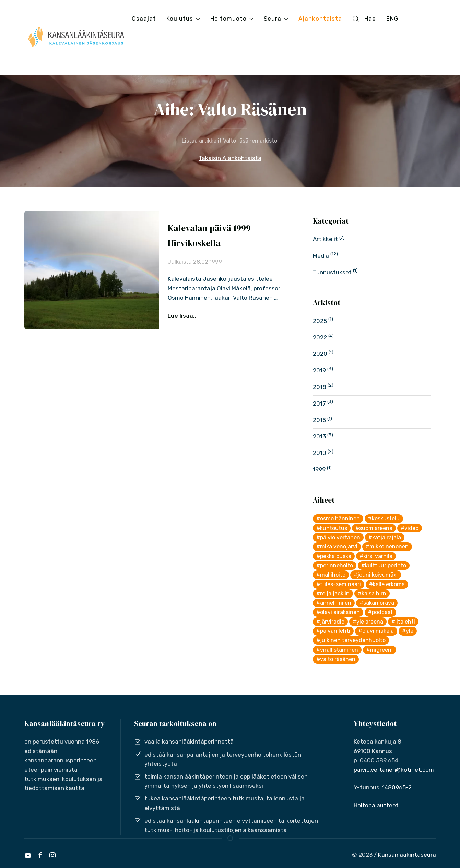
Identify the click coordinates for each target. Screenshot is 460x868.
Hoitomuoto (232, 19)
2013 (319, 436)
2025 (320, 321)
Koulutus (183, 19)
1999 (319, 469)
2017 (319, 403)
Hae (364, 19)
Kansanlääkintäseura (407, 855)
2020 (320, 354)
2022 (320, 337)
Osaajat (144, 19)
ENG (392, 19)
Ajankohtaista (320, 19)
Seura (276, 19)
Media (321, 256)
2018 (320, 387)
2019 (319, 370)
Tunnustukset (332, 272)
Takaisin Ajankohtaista (230, 158)
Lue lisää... (183, 316)
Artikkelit (325, 239)
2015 (319, 420)
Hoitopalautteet (376, 805)
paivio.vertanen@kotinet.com (394, 770)
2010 (320, 453)
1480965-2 (397, 787)
